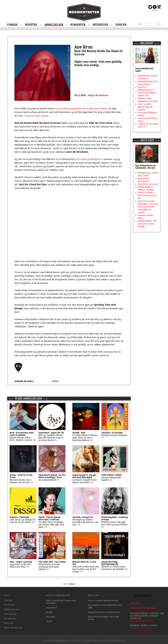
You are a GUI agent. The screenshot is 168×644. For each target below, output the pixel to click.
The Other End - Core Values (52, 562)
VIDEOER (121, 25)
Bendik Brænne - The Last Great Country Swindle (147, 224)
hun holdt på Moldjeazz (88, 159)
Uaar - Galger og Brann (21, 562)
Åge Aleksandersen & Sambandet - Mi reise (145, 167)
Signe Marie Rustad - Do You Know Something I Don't (52, 476)
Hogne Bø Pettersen (98, 95)
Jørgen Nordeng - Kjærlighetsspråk (110, 563)
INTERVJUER (100, 25)
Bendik (49, 612)
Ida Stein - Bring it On (83, 517)
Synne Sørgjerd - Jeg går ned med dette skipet (84, 476)
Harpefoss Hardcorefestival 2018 (104, 612)
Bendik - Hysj (79, 433)
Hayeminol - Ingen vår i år (51, 433)
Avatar (49, 621)
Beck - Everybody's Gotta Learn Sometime (22, 434)
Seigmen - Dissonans (19, 517)
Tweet (55, 381)
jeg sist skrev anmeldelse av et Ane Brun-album (81, 109)
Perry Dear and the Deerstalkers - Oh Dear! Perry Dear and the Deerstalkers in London (148, 207)
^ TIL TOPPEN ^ (69, 584)
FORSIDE (12, 25)
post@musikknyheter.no (142, 621)
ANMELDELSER (54, 25)
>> (34, 440)
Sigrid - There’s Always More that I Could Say (49, 518)
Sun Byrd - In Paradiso (112, 433)
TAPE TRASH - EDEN (111, 475)
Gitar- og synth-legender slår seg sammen (145, 107)
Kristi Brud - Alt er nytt (148, 184)
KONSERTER (78, 25)
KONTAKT (135, 603)
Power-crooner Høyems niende (103, 601)
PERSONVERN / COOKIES (143, 608)
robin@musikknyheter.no (143, 628)
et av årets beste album (36, 116)
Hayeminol (51, 608)
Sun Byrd (50, 617)
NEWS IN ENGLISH (13, 628)
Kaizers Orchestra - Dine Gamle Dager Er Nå (147, 195)
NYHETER (31, 25)
